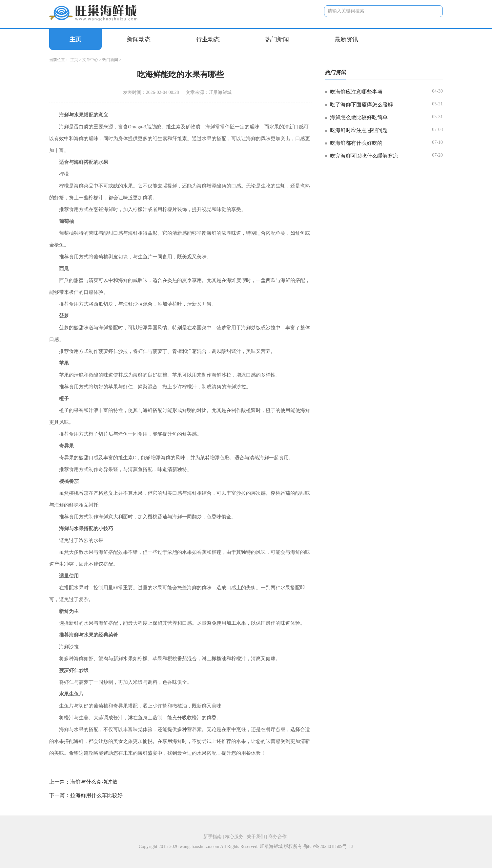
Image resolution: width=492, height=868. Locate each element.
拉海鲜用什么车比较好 (96, 795)
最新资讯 (346, 39)
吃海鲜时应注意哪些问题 (359, 130)
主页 (75, 39)
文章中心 (90, 60)
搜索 (433, 11)
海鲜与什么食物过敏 (94, 782)
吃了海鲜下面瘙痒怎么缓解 (361, 105)
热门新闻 (277, 39)
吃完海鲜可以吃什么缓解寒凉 (364, 156)
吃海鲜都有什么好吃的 (356, 143)
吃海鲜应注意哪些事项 (356, 92)
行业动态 (208, 39)
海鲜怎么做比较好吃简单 (359, 117)
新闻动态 (139, 39)
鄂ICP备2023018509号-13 (328, 846)
